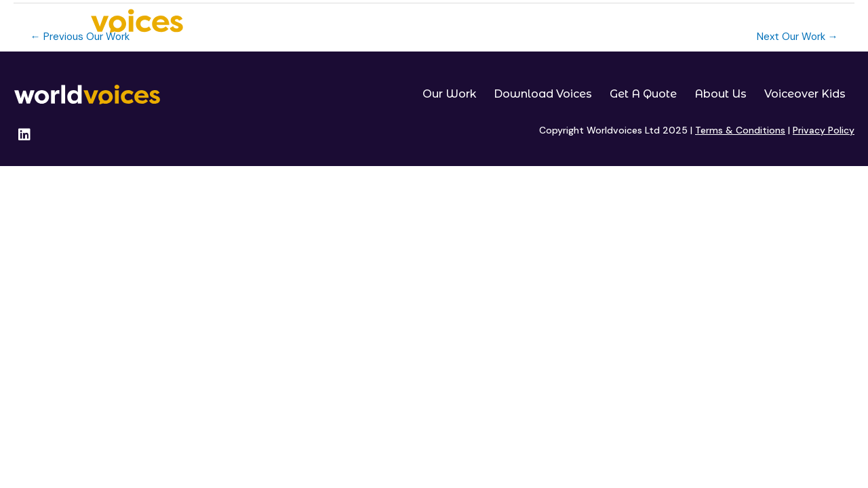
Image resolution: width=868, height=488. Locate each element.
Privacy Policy (824, 130)
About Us (731, 22)
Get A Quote (653, 22)
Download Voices (550, 22)
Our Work (453, 22)
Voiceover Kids (817, 22)
